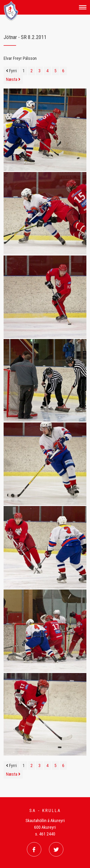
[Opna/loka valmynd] (83, 7)
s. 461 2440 (45, 834)
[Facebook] (34, 849)
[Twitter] (56, 849)
